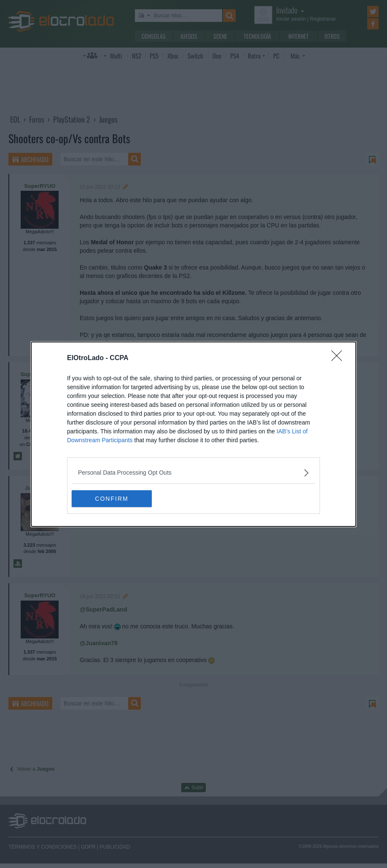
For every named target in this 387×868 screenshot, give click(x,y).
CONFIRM (112, 498)
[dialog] (193, 434)
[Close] (339, 358)
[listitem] (193, 472)
